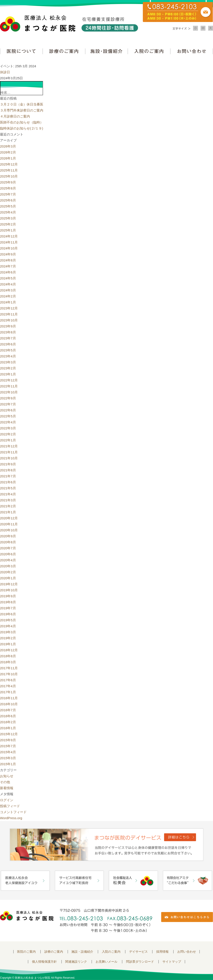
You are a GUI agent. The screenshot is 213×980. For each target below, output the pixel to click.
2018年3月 (8, 662)
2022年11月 (9, 386)
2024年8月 (8, 260)
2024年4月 (8, 284)
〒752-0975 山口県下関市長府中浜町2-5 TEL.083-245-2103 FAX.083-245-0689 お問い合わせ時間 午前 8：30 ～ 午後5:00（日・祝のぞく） (106, 921)
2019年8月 (8, 602)
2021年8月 (8, 470)
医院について (21, 51)
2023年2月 (8, 368)
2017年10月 (9, 674)
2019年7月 (8, 608)
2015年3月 (8, 758)
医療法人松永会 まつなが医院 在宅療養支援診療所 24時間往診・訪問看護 (69, 23)
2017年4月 (8, 686)
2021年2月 (8, 506)
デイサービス (138, 952)
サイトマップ (172, 962)
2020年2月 (8, 572)
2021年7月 (8, 476)
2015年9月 (8, 740)
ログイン (7, 800)
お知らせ (7, 776)
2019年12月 (9, 584)
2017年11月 (9, 668)
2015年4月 (8, 752)
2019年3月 (8, 632)
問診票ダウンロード (140, 962)
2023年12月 (9, 308)
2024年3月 (8, 290)
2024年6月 (8, 272)
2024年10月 (9, 248)
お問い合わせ (192, 51)
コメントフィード (13, 812)
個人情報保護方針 (44, 962)
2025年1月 (8, 230)
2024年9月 (8, 254)
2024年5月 (8, 278)
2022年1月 (8, 440)
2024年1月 (8, 302)
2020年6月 (8, 554)
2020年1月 (8, 578)
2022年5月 (8, 416)
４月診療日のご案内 (15, 116)
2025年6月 (8, 200)
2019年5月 (8, 620)
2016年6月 (8, 716)
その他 (5, 782)
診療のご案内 (64, 51)
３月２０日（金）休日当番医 (22, 104)
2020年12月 (9, 518)
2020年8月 (8, 542)
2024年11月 (9, 242)
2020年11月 (9, 524)
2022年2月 (8, 434)
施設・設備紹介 (106, 51)
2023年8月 (8, 332)
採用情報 (162, 952)
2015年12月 (9, 734)
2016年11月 (9, 698)
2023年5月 (8, 350)
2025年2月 (8, 224)
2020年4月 (8, 560)
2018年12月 (9, 650)
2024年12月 (9, 236)
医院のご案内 (26, 952)
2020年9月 (8, 536)
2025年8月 (8, 188)
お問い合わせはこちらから (187, 917)
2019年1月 (8, 644)
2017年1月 (8, 692)
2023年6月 (8, 344)
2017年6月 (8, 680)
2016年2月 (8, 722)
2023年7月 (8, 338)
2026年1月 (8, 158)
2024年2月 (8, 296)
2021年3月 (8, 500)
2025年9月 (8, 182)
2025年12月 (9, 164)
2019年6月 (8, 614)
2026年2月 (8, 152)
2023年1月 (8, 374)
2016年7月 (8, 710)
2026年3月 (8, 146)
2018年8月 (8, 656)
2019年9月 (8, 596)
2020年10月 (9, 530)
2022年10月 (9, 392)
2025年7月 (8, 194)
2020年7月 (8, 548)
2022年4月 (8, 422)
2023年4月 (8, 356)
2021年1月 (8, 512)
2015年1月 (8, 764)
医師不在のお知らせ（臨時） (22, 122)
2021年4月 (8, 494)
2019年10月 (9, 590)
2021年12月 (9, 446)
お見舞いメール (106, 962)
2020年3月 (8, 566)
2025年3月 (8, 218)
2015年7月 (8, 746)
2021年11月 (9, 452)
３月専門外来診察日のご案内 (22, 110)
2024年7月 (8, 266)
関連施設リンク (76, 962)
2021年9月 (8, 464)
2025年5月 (8, 206)
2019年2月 (8, 638)
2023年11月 (9, 314)
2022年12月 (9, 380)
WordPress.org (11, 818)
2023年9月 (8, 326)
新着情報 (7, 788)
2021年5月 (8, 488)
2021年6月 (8, 482)
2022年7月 (8, 404)
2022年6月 (8, 410)
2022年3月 (8, 428)
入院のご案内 (149, 51)
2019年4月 (8, 626)
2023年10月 (9, 320)
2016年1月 (8, 728)
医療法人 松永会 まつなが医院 (27, 916)
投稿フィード (10, 806)
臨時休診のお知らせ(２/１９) (22, 128)
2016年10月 (9, 704)
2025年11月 (9, 170)
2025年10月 (9, 176)
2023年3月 (8, 362)
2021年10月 (9, 458)
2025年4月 (8, 212)
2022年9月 (8, 398)
